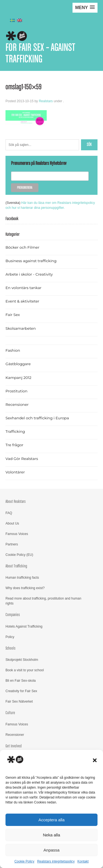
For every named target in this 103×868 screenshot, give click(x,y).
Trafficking (15, 431)
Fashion (13, 350)
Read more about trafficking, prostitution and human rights (43, 601)
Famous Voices (17, 534)
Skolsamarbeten (21, 328)
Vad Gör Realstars (22, 459)
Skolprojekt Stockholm (22, 660)
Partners (12, 544)
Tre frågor (14, 445)
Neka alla (51, 835)
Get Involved (14, 746)
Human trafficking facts (22, 578)
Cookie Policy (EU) (19, 555)
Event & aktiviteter (22, 301)
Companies (13, 615)
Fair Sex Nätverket (19, 701)
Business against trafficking (31, 261)
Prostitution (16, 391)
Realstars (46, 101)
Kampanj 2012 (18, 378)
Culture (10, 713)
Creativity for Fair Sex (21, 691)
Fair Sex (13, 315)
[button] (95, 760)
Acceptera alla (51, 820)
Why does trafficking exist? (25, 588)
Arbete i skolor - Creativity (29, 274)
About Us (12, 523)
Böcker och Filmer (22, 247)
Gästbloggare (18, 364)
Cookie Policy (24, 861)
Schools (10, 648)
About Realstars (16, 502)
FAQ (9, 513)
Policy (10, 637)
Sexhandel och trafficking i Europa (37, 418)
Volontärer (15, 472)
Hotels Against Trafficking (24, 626)
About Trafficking (16, 566)
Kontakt (83, 861)
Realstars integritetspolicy (56, 861)
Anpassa (51, 850)
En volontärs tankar (23, 288)
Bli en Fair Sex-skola (21, 681)
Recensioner (17, 404)
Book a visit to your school (25, 670)
